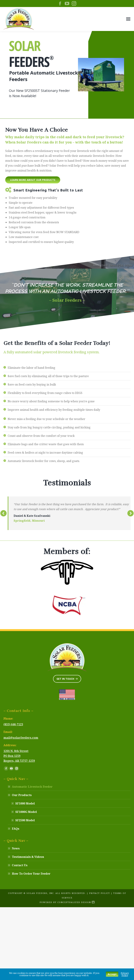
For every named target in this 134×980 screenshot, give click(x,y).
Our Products (20, 795)
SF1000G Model (26, 812)
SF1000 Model (25, 803)
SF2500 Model (25, 820)
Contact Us (20, 865)
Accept (112, 974)
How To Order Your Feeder (31, 874)
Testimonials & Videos (28, 857)
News (16, 848)
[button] (3, 513)
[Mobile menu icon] (128, 19)
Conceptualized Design (76, 902)
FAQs (16, 829)
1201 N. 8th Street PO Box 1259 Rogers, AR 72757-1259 (19, 756)
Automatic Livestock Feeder (32, 787)
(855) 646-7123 (13, 724)
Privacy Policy (100, 893)
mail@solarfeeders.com (21, 738)
